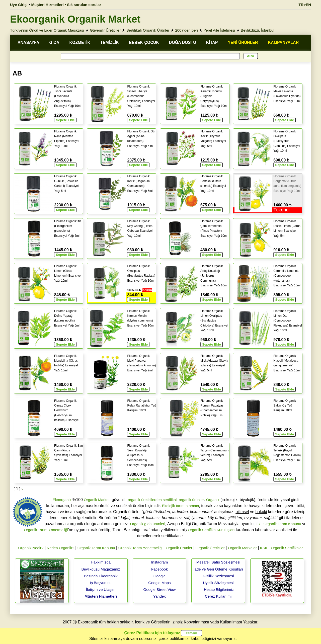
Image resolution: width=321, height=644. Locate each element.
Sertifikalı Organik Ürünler (148, 30)
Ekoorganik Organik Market (75, 19)
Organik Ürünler (179, 548)
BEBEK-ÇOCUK (144, 43)
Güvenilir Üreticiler (105, 30)
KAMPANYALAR (284, 43)
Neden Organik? (61, 548)
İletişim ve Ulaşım (101, 589)
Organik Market (97, 500)
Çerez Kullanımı (218, 596)
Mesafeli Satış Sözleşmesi (218, 562)
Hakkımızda (101, 562)
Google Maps (159, 583)
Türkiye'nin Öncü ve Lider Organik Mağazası (47, 30)
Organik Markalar (242, 548)
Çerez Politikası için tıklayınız (152, 633)
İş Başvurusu (101, 583)
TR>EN (305, 5)
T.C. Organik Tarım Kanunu (278, 524)
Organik (213, 500)
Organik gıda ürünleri (148, 524)
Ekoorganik (62, 500)
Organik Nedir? (31, 548)
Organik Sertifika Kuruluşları (211, 530)
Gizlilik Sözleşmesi (218, 576)
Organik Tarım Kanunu (96, 548)
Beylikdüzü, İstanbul (257, 30)
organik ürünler (191, 500)
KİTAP (212, 43)
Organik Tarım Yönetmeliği (46, 530)
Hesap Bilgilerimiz (219, 589)
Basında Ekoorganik (101, 576)
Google (159, 576)
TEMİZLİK (110, 43)
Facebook (159, 569)
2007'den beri (186, 30)
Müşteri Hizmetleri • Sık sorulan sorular (66, 5)
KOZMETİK (80, 43)
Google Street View (159, 589)
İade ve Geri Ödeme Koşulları (218, 569)
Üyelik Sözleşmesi (218, 583)
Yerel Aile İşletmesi (219, 30)
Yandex (159, 596)
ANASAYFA (28, 43)
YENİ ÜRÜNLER (243, 43)
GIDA (54, 43)
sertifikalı (170, 500)
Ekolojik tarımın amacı (181, 506)
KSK (264, 548)
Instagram (160, 562)
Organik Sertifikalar (287, 548)
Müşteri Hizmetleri (101, 596)
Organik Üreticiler (210, 548)
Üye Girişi (19, 5)
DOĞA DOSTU (183, 43)
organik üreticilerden (145, 500)
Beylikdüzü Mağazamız (101, 569)
